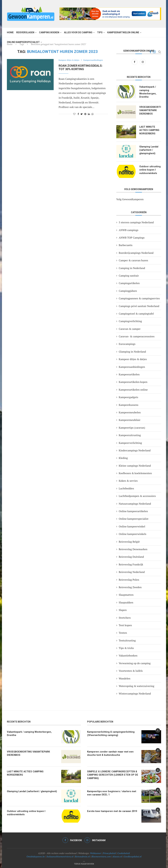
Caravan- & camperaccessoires (137, 336)
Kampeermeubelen (130, 412)
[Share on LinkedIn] (89, 114)
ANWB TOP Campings (132, 237)
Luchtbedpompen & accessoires (137, 496)
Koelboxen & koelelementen (135, 473)
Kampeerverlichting (130, 443)
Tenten (123, 633)
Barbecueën (126, 245)
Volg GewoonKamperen (130, 199)
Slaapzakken (126, 602)
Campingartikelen (129, 283)
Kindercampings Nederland (135, 450)
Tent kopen (125, 625)
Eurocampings (127, 344)
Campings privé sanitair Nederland (139, 306)
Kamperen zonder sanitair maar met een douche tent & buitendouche (109, 753)
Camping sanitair (129, 275)
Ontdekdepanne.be (36, 856)
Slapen (123, 610)
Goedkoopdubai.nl (133, 856)
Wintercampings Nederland (135, 693)
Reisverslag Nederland (132, 572)
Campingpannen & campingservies (139, 298)
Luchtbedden (126, 488)
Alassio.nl (117, 856)
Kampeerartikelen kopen (133, 382)
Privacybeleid (109, 853)
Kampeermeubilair (130, 420)
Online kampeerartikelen (133, 511)
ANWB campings (129, 230)
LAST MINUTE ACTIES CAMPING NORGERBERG (149, 130)
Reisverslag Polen (129, 579)
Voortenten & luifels (131, 671)
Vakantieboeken (128, 655)
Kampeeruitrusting (130, 435)
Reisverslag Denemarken (133, 549)
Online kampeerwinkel (132, 526)
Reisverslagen (25, 32)
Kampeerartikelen (129, 374)
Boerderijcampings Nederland (136, 252)
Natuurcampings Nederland (135, 503)
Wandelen (125, 678)
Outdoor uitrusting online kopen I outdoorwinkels (149, 169)
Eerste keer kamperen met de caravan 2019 (111, 811)
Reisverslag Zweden (130, 587)
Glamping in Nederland (132, 351)
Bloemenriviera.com (101, 856)
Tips (100, 32)
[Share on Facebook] (78, 114)
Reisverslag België (129, 541)
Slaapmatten (126, 595)
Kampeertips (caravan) (132, 427)
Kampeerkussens (129, 405)
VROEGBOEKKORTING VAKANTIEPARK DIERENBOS (150, 110)
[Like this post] (74, 114)
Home (10, 32)
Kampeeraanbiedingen (96, 60)
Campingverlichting (130, 321)
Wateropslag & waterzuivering (136, 686)
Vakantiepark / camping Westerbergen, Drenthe (147, 92)
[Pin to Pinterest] (85, 114)
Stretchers (125, 617)
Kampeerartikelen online (123, 32)
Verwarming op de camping (135, 663)
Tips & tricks (126, 648)
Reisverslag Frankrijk (131, 564)
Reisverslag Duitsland (131, 557)
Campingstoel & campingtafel (136, 313)
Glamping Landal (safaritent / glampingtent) (148, 149)
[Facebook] (135, 62)
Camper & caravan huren (133, 260)
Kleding (123, 458)
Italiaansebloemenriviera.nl (60, 856)
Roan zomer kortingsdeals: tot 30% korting (81, 67)
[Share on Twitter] (82, 114)
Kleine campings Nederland (135, 465)
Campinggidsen (128, 290)
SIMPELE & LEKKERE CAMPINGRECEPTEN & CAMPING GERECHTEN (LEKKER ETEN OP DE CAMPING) (111, 774)
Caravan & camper (130, 328)
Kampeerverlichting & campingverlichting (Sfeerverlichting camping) (110, 733)
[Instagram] (143, 62)
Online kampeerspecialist (23, 42)
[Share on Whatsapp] (93, 114)
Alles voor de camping (78, 32)
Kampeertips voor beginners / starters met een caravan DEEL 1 (113, 792)
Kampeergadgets (128, 397)
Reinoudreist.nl (82, 856)
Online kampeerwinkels (133, 534)
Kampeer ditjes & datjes (70, 60)
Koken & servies (128, 481)
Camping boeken (49, 32)
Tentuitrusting (127, 640)
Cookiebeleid (124, 853)
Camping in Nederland (132, 268)
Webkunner (96, 853)
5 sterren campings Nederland (136, 222)
